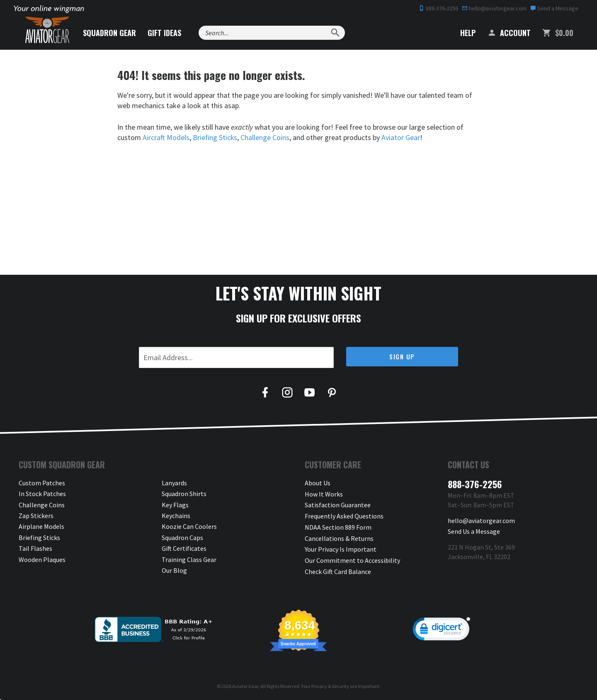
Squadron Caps (182, 538)
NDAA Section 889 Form (338, 526)
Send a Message (554, 8)
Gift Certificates (184, 548)
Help (462, 33)
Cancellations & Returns (339, 538)
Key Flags (175, 505)
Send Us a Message (474, 531)
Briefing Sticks (215, 137)
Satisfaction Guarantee (338, 505)
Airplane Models (41, 526)
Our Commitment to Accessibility (352, 560)
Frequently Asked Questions (344, 516)
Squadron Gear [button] (114, 33)
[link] (442, 630)
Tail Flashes (35, 548)
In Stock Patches (42, 494)
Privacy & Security (330, 685)
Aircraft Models (166, 137)
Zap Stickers (36, 516)
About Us (318, 483)
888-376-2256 (438, 8)
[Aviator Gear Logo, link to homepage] (49, 31)
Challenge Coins (266, 137)
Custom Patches (42, 483)
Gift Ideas (169, 33)
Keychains (176, 516)
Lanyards (174, 483)
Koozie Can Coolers (189, 526)
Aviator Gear (402, 137)
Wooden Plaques (42, 560)
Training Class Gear (189, 560)
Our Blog (174, 570)
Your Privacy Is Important (341, 548)
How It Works (324, 494)
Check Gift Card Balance (338, 570)
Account (509, 33)
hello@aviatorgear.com (494, 8)
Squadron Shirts (184, 494)
